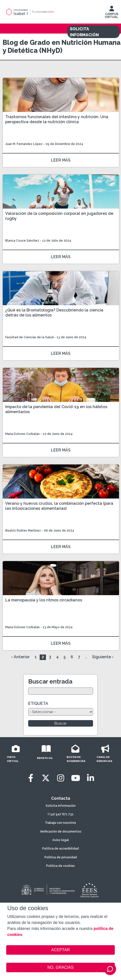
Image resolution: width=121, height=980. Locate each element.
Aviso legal (61, 840)
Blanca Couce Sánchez (22, 241)
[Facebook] (31, 778)
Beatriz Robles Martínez (23, 531)
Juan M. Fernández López (24, 144)
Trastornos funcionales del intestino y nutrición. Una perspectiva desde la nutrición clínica (57, 119)
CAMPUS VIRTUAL (112, 13)
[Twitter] (46, 778)
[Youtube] (76, 778)
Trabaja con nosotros (60, 823)
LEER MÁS (61, 160)
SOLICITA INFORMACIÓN (84, 32)
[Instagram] (61, 778)
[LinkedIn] (91, 778)
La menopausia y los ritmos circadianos (44, 600)
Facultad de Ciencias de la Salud (30, 337)
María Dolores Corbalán (22, 434)
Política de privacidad (61, 857)
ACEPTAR (60, 950)
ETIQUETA (38, 703)
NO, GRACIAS (60, 967)
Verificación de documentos (61, 832)
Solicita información (61, 806)
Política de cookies (60, 866)
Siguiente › (103, 657)
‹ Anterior (20, 657)
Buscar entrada (50, 681)
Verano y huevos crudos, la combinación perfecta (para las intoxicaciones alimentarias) (59, 506)
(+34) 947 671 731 (61, 814)
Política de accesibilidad (60, 849)
